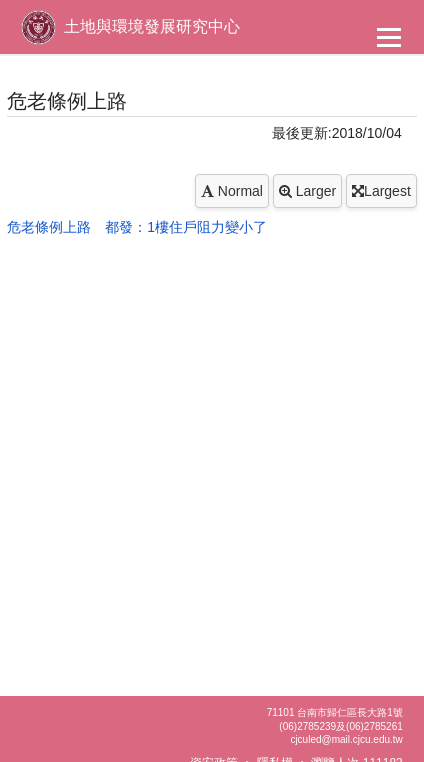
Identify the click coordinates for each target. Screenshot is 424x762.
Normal (232, 191)
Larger (307, 191)
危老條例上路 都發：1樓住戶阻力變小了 (137, 227)
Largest (381, 191)
